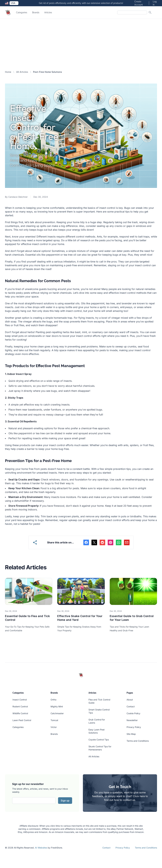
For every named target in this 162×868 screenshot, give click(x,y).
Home (8, 72)
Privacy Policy (134, 727)
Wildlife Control (20, 713)
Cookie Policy (133, 713)
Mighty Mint (57, 706)
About (130, 700)
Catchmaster (57, 713)
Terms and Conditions (138, 741)
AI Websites (41, 848)
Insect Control (20, 700)
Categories (22, 12)
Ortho (53, 700)
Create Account (139, 3)
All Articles (22, 72)
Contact (131, 706)
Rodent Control (20, 706)
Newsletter (132, 720)
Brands (36, 12)
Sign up (65, 801)
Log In (155, 3)
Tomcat (54, 720)
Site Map (131, 734)
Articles (48, 12)
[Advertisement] (81, 42)
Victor (54, 727)
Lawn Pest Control (22, 720)
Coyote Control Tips (99, 740)
